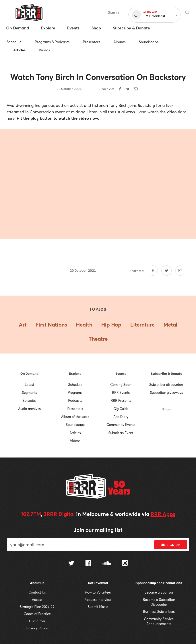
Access (37, 600)
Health (84, 325)
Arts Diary (121, 417)
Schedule (14, 42)
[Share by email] (136, 89)
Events (121, 374)
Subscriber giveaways (166, 392)
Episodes (29, 400)
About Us (37, 583)
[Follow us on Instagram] (125, 563)
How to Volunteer (98, 592)
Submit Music (98, 607)
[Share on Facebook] (120, 89)
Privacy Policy (37, 628)
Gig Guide (121, 409)
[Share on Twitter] (128, 89)
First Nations (51, 325)
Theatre (98, 339)
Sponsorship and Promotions (159, 583)
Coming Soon (121, 384)
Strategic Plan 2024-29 (37, 607)
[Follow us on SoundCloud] (107, 564)
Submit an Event (121, 433)
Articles (19, 50)
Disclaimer (37, 621)
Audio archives (29, 409)
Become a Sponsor (159, 592)
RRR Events (121, 392)
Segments (29, 392)
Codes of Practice (37, 614)
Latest (29, 384)
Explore (75, 374)
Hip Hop (111, 325)
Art (23, 325)
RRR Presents (121, 400)
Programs (75, 392)
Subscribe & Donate (166, 374)
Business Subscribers (159, 611)
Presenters (91, 42)
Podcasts (75, 400)
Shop (166, 409)
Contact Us (37, 592)
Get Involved (98, 583)
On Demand (29, 374)
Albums (119, 42)
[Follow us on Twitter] (71, 564)
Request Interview (98, 600)
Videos (44, 50)
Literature (142, 325)
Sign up (171, 545)
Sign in (113, 12)
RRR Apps (163, 514)
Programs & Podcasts (52, 42)
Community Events (121, 425)
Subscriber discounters (166, 384)
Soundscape (149, 42)
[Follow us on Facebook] (88, 563)
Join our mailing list (98, 530)
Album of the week (75, 417)
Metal (170, 325)
